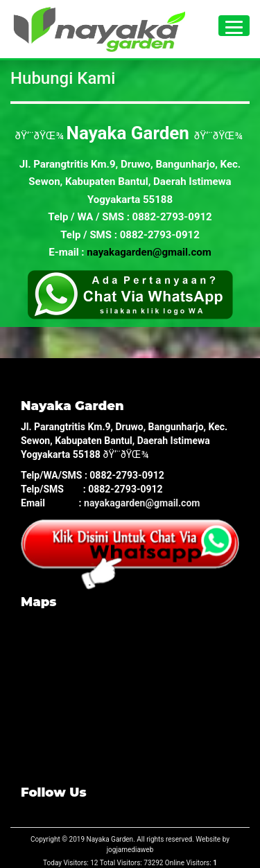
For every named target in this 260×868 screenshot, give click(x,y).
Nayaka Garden (110, 839)
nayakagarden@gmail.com (149, 252)
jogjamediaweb (130, 850)
